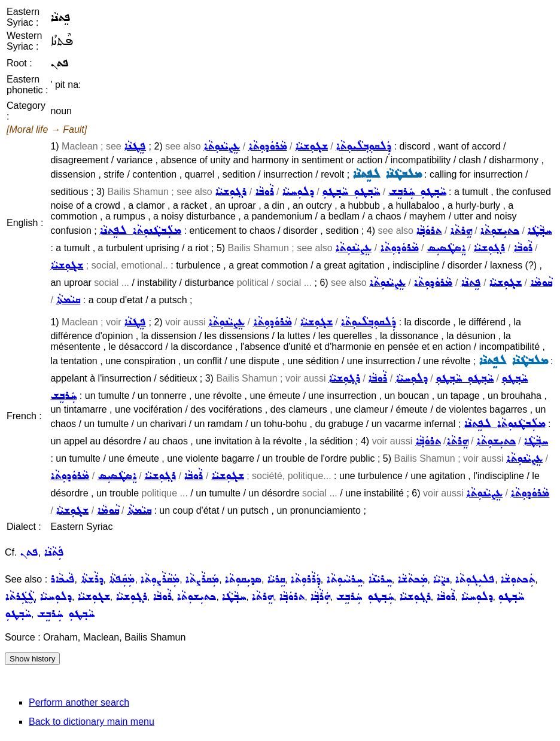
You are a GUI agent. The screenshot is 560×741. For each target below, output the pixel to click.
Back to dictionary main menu (92, 722)
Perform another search (79, 702)
